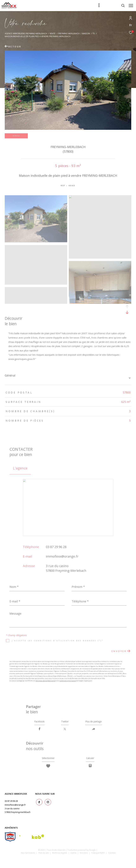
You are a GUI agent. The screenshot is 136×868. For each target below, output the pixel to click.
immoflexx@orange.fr (62, 556)
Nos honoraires (28, 855)
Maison (86, 34)
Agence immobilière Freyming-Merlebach (26, 34)
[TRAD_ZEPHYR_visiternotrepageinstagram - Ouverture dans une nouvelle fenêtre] (47, 804)
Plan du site (44, 855)
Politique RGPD (98, 855)
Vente (53, 34)
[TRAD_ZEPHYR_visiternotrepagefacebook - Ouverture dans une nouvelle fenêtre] (38, 804)
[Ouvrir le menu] (131, 6)
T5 (94, 34)
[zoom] (36, 241)
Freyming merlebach (69, 34)
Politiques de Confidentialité (45, 681)
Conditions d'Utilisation (68, 681)
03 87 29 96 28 (56, 547)
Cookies (112, 855)
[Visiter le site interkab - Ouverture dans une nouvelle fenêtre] (32, 839)
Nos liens (84, 855)
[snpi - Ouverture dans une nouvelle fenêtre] (10, 839)
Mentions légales (60, 855)
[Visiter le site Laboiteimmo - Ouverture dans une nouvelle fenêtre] (68, 861)
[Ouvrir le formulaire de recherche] (115, 6)
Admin (74, 855)
